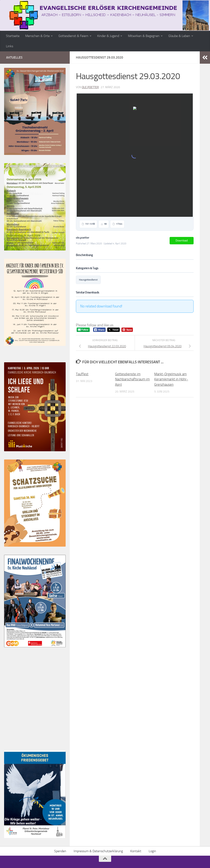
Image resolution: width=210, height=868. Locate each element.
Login (152, 851)
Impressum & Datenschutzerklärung (98, 851)
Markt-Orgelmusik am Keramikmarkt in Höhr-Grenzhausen (171, 379)
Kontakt (136, 851)
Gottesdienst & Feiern (73, 36)
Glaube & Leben (179, 36)
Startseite (13, 36)
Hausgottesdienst (88, 280)
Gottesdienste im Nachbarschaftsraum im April (132, 379)
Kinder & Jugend (108, 36)
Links (10, 46)
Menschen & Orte (37, 36)
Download (182, 241)
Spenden (60, 851)
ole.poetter (90, 87)
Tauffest (82, 374)
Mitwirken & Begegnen (144, 36)
